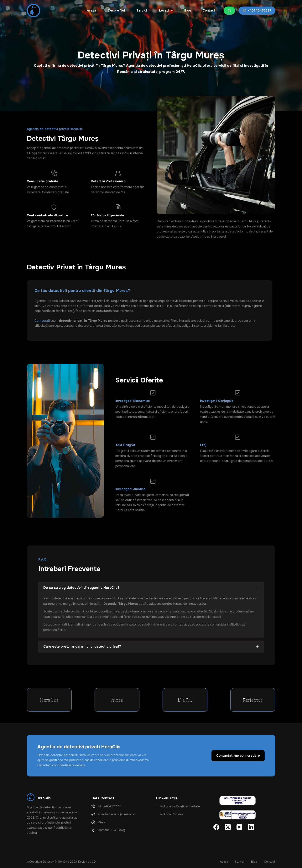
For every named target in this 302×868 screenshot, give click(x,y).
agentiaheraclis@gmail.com (117, 814)
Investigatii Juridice (130, 489)
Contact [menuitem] (209, 10)
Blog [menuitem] (188, 10)
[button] (151, 588)
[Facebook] (216, 827)
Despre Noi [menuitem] (116, 10)
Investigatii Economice (133, 401)
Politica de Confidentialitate (180, 806)
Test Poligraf (125, 445)
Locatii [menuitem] (166, 10)
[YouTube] (239, 827)
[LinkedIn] (251, 827)
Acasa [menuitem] (92, 10)
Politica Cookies (172, 814)
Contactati (42, 321)
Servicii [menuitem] (142, 10)
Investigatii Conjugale (217, 401)
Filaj (203, 445)
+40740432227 (257, 10)
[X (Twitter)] (228, 827)
